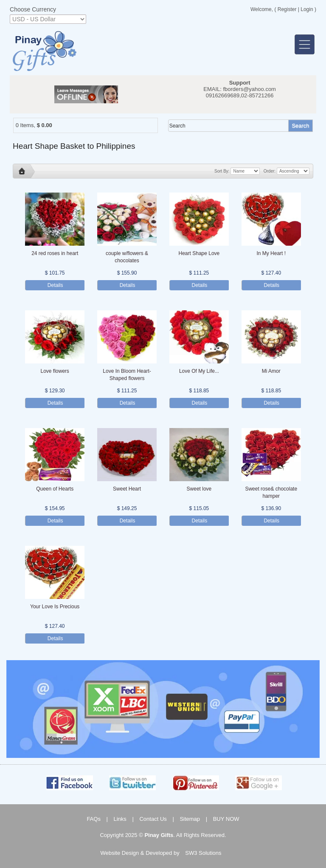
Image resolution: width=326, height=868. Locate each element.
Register (287, 9)
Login (307, 9)
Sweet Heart (127, 489)
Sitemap (190, 819)
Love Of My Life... (199, 371)
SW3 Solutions (203, 853)
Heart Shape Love (199, 253)
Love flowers (55, 371)
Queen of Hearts (55, 489)
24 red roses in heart (55, 253)
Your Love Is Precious (55, 607)
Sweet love (199, 489)
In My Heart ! (271, 253)
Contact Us (153, 819)
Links (120, 819)
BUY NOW (226, 819)
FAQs (94, 819)
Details (55, 285)
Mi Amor (271, 371)
